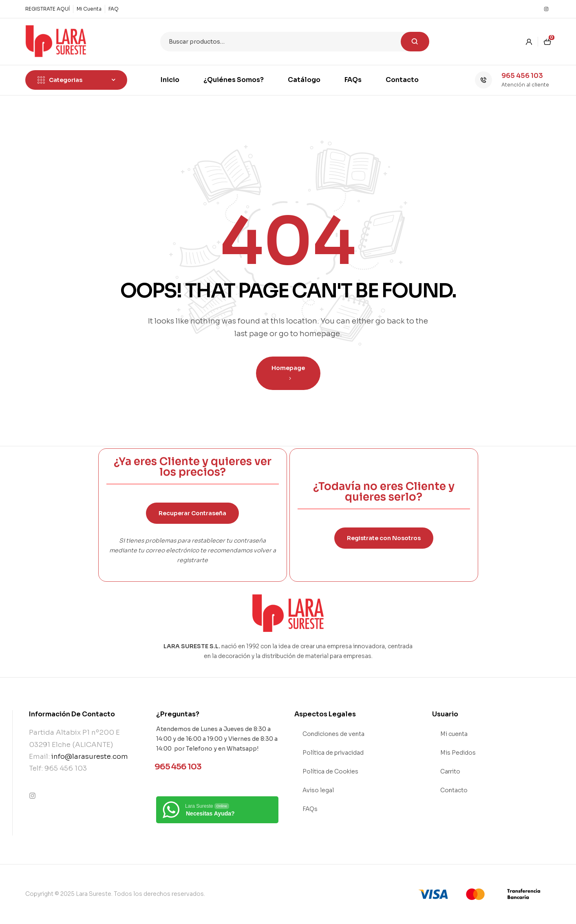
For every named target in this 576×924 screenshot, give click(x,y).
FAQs (310, 809)
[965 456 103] (483, 80)
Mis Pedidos (458, 753)
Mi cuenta (454, 734)
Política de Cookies (330, 771)
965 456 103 (522, 76)
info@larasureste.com (90, 757)
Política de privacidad (333, 753)
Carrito (450, 771)
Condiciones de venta (333, 734)
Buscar (415, 42)
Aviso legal (318, 790)
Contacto (454, 790)
